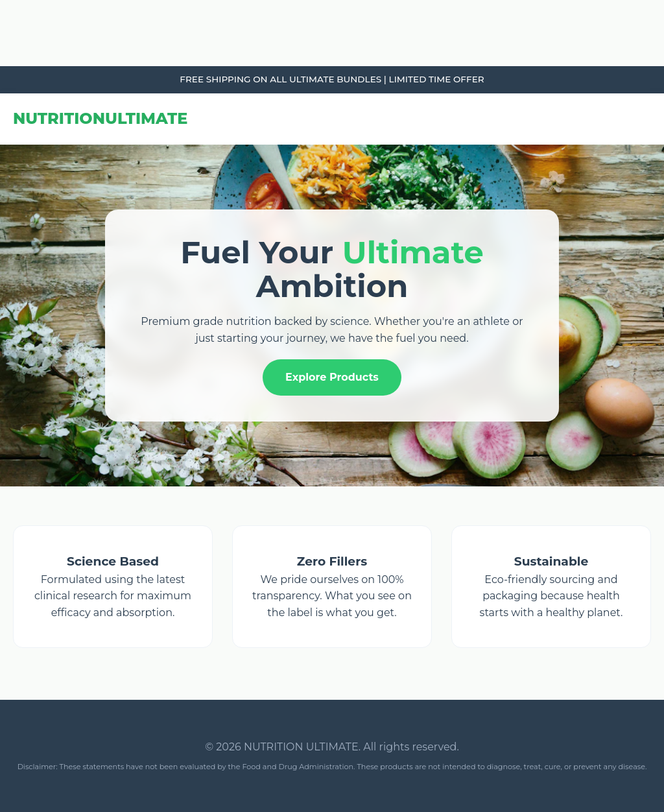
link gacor (2, 0)
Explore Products (332, 377)
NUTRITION (100, 118)
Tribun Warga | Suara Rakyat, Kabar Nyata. (9, 0)
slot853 (2, 66)
